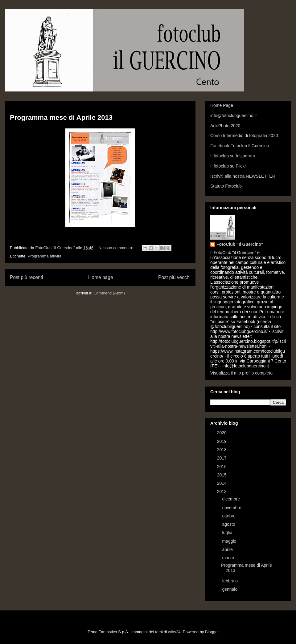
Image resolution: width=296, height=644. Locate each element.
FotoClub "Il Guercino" (240, 244)
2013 (222, 492)
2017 (222, 458)
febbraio (230, 581)
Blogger (212, 632)
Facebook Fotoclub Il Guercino (240, 146)
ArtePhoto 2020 (225, 126)
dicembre (231, 499)
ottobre (229, 516)
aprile (228, 549)
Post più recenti (26, 277)
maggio (230, 541)
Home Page (222, 105)
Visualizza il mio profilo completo (241, 373)
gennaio (230, 589)
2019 (222, 441)
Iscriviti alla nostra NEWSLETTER (243, 176)
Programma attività (45, 256)
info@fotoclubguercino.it (233, 115)
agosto (229, 524)
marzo (229, 558)
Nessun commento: (117, 248)
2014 (222, 483)
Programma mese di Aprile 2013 (61, 117)
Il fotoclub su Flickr (228, 166)
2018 (222, 450)
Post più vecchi (174, 277)
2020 (222, 433)
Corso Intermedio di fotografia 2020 (244, 136)
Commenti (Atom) (109, 293)
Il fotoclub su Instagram (233, 156)
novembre (232, 508)
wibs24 (174, 632)
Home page (101, 277)
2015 (222, 475)
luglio (228, 533)
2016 (222, 467)
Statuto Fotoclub (226, 186)
